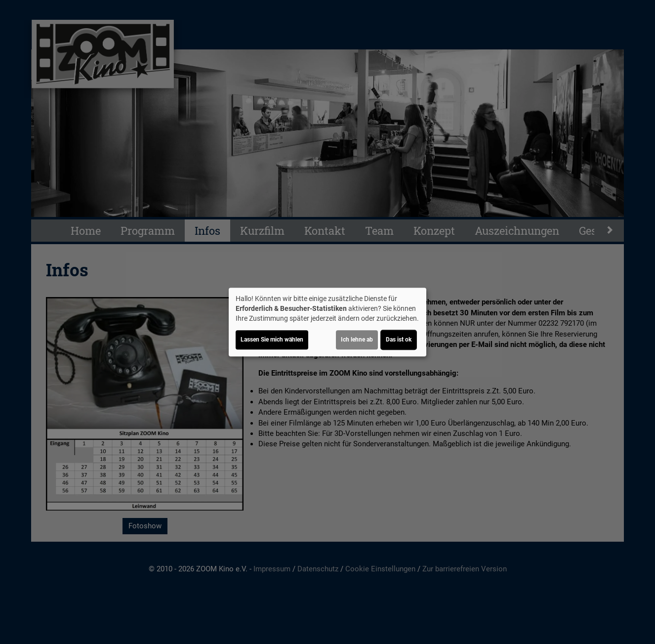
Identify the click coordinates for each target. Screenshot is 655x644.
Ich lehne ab (357, 340)
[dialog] (327, 322)
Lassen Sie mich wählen (272, 340)
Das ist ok (399, 340)
